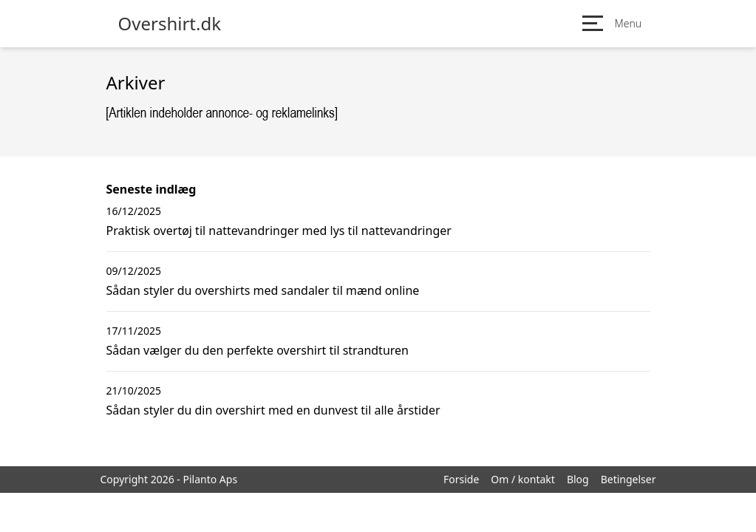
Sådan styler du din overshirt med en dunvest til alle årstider (273, 410)
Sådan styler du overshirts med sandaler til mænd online (263, 290)
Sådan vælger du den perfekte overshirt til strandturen (258, 350)
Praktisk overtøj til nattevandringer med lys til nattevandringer (279, 231)
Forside (461, 479)
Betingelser (629, 479)
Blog (578, 479)
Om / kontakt (523, 479)
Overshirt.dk (170, 24)
